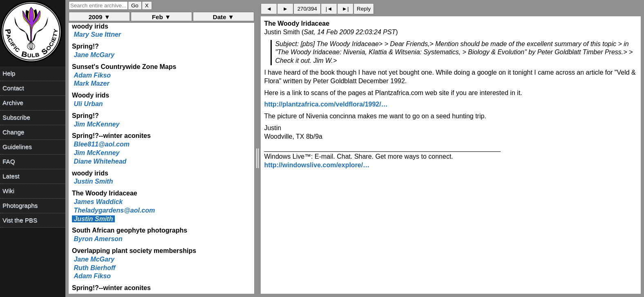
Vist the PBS (20, 220)
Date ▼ (224, 17)
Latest (11, 176)
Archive (13, 103)
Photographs (20, 205)
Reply (364, 9)
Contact (13, 88)
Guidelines (17, 147)
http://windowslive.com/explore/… (317, 165)
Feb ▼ (161, 17)
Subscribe (16, 117)
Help (9, 73)
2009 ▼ (100, 17)
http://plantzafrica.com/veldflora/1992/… (326, 104)
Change (13, 132)
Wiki (8, 191)
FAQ (9, 161)
